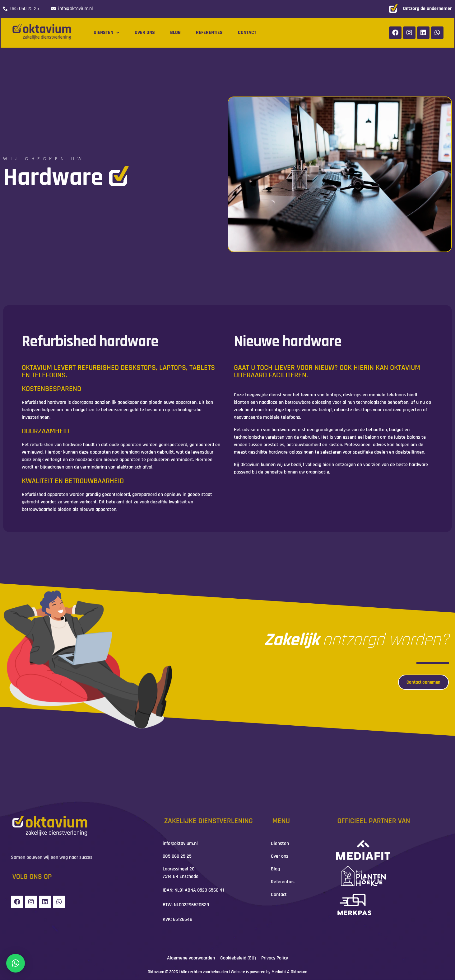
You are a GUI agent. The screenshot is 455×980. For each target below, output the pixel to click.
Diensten (107, 33)
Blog (175, 33)
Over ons (145, 33)
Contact (247, 33)
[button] (16, 963)
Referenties (209, 33)
